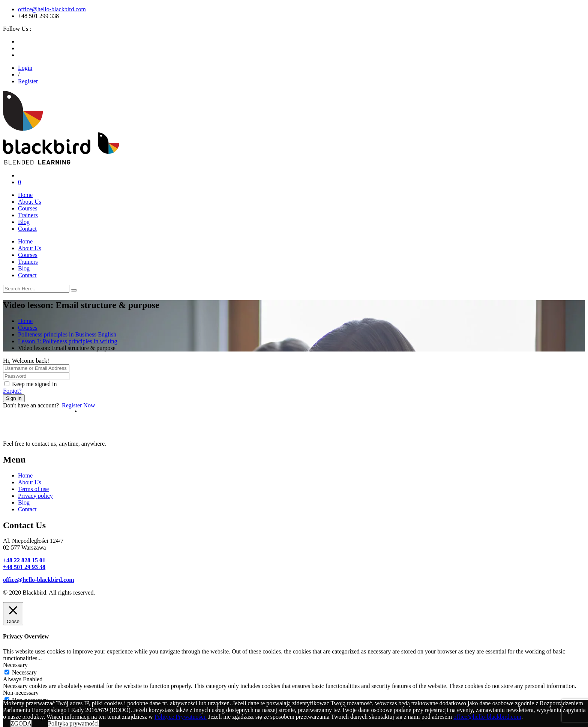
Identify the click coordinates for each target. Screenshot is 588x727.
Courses (28, 208)
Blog (24, 222)
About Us (30, 202)
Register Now (78, 405)
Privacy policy (35, 496)
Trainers (28, 215)
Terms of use (33, 489)
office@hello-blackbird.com (52, 9)
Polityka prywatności (73, 723)
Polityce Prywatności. (181, 717)
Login (25, 68)
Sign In (14, 398)
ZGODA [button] (21, 723)
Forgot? (12, 391)
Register (28, 81)
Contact (27, 229)
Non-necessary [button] (21, 693)
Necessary (24, 672)
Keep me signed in (34, 384)
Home (25, 195)
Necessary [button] (15, 665)
